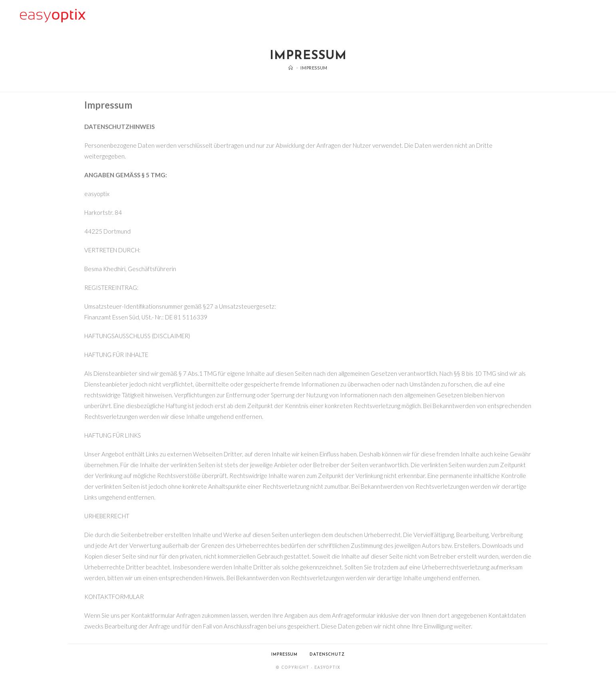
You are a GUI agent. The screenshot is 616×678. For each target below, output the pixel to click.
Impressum (314, 68)
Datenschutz (327, 655)
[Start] (291, 68)
